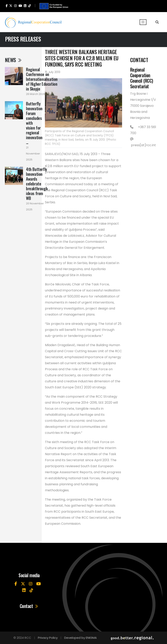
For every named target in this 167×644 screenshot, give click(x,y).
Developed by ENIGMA (80, 638)
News (13, 60)
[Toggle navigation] (143, 22)
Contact (29, 606)
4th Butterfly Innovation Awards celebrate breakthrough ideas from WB (37, 184)
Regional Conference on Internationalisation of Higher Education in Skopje (42, 79)
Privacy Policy (48, 638)
